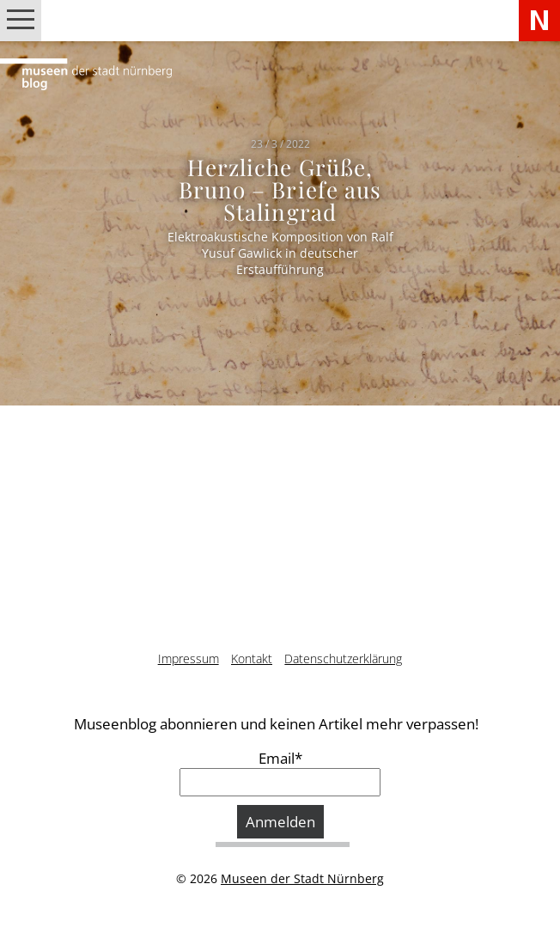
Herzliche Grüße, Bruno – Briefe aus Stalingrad (280, 189)
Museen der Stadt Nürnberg (302, 878)
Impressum (189, 658)
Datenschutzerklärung (343, 658)
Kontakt (252, 658)
